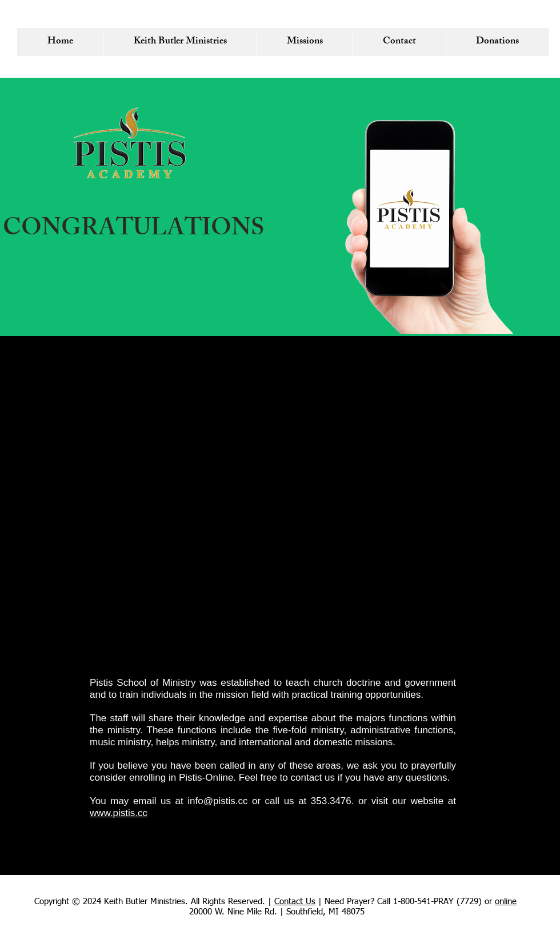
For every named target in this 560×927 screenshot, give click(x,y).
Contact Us (295, 902)
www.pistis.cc (119, 813)
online (506, 902)
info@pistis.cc (217, 801)
